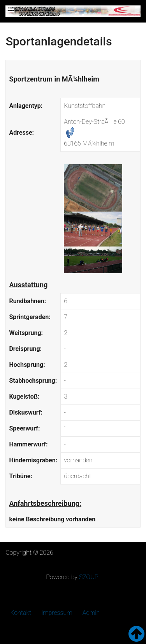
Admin (91, 613)
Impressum (57, 613)
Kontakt (21, 613)
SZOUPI (90, 577)
